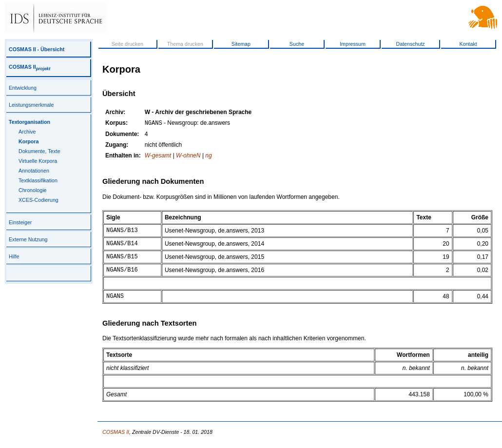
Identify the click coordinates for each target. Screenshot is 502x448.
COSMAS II (29, 67)
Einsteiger (20, 222)
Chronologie (32, 190)
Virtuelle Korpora (38, 161)
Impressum (353, 44)
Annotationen (34, 171)
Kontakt (468, 44)
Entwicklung (23, 88)
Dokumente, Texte (39, 151)
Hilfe (14, 256)
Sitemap (241, 44)
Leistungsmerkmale (31, 105)
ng (208, 156)
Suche (297, 44)
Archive (27, 132)
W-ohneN (188, 156)
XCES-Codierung (39, 200)
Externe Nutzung (28, 239)
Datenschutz (410, 44)
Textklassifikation (38, 180)
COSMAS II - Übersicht (37, 49)
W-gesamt (158, 156)
